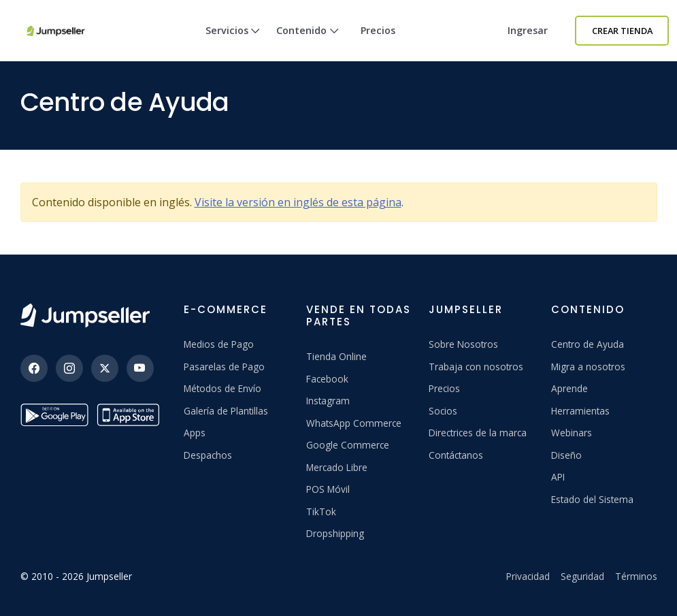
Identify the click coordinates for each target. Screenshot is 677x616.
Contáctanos (456, 455)
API (558, 477)
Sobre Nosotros (463, 344)
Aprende (569, 388)
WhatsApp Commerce (354, 423)
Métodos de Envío (222, 388)
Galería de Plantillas (226, 411)
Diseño (566, 455)
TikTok (321, 512)
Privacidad (528, 576)
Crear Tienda (622, 31)
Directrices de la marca (478, 433)
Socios (443, 411)
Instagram (328, 401)
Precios (378, 30)
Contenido (308, 43)
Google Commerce (348, 445)
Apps (195, 433)
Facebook (327, 379)
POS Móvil (328, 489)
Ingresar (528, 30)
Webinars (572, 433)
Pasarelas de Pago (224, 367)
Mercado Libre (337, 467)
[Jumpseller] (85, 315)
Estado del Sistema (592, 499)
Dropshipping (335, 533)
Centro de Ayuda (588, 344)
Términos (636, 576)
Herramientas (580, 411)
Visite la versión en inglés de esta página (298, 202)
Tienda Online (336, 356)
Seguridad (582, 576)
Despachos (208, 455)
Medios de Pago (219, 344)
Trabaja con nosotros (476, 367)
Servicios (233, 43)
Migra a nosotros (588, 367)
